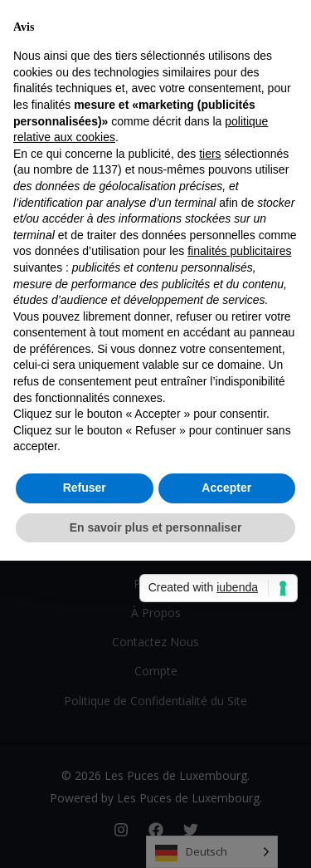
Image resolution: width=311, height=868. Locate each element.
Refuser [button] (85, 488)
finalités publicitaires (239, 251)
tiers (210, 154)
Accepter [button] (226, 488)
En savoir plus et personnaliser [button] (156, 527)
